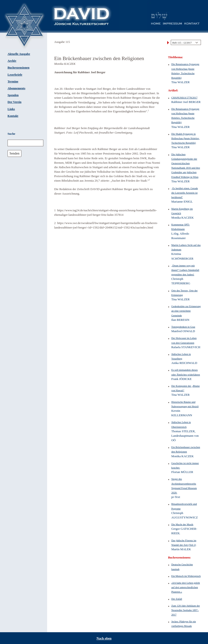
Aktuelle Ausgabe (19, 54)
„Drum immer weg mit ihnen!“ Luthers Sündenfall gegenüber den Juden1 (185, 270)
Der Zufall (177, 599)
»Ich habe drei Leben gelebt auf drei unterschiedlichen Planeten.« (186, 587)
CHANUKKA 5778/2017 (184, 98)
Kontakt (13, 116)
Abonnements (16, 88)
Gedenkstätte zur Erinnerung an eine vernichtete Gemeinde (186, 311)
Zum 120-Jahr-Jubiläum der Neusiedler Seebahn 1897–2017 (186, 610)
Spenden (13, 95)
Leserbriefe (15, 75)
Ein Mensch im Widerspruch (186, 576)
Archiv (12, 61)
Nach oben (104, 638)
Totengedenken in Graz (183, 327)
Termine (13, 82)
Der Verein (14, 102)
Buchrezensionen (18, 68)
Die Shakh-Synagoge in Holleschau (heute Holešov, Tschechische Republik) (185, 138)
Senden (14, 153)
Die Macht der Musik (182, 524)
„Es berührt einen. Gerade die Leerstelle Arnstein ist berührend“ (185, 193)
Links (11, 109)
